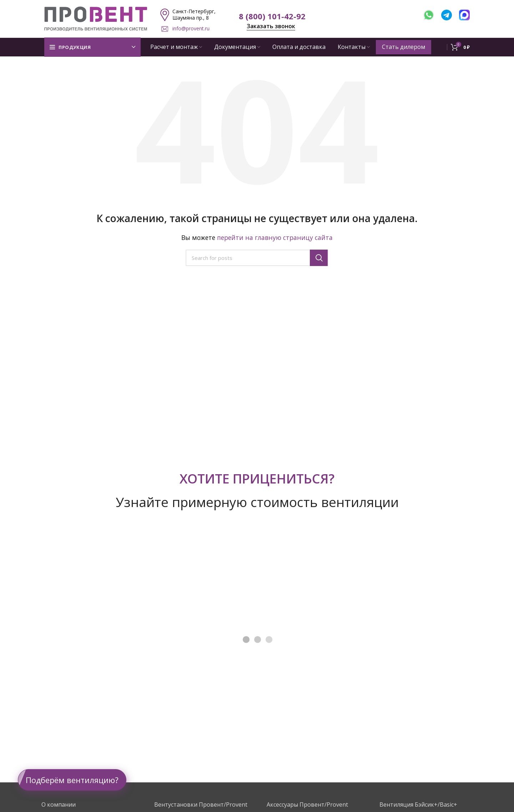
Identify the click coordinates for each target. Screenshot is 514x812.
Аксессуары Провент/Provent (307, 805)
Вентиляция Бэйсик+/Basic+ (418, 805)
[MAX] (464, 14)
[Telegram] (450, 14)
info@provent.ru (191, 28)
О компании (59, 805)
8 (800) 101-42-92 (272, 16)
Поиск (319, 258)
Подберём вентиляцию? (72, 780)
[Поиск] (257, 258)
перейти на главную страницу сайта (275, 237)
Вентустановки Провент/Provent (201, 805)
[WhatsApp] (432, 14)
